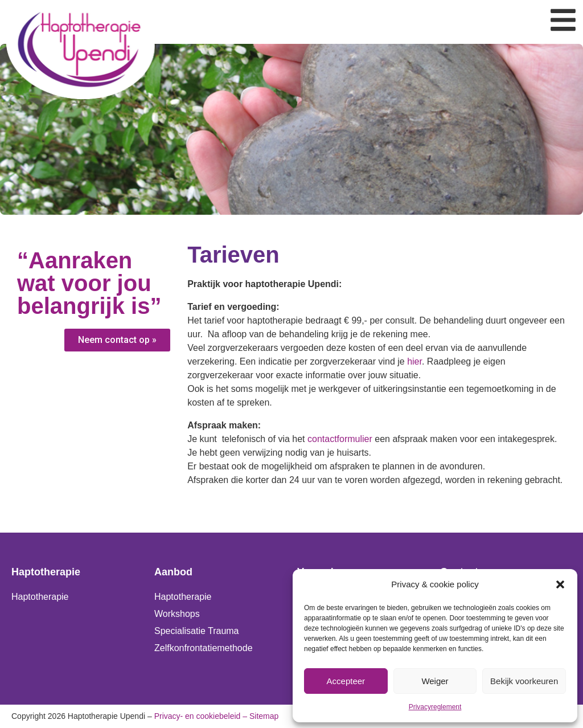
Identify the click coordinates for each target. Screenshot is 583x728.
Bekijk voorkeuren (524, 681)
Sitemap (264, 716)
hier (414, 361)
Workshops (177, 614)
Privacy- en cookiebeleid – (201, 716)
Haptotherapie (40, 597)
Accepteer (346, 681)
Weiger (435, 681)
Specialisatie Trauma (197, 631)
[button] (560, 584)
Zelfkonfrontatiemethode (204, 648)
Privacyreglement (435, 707)
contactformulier (340, 439)
